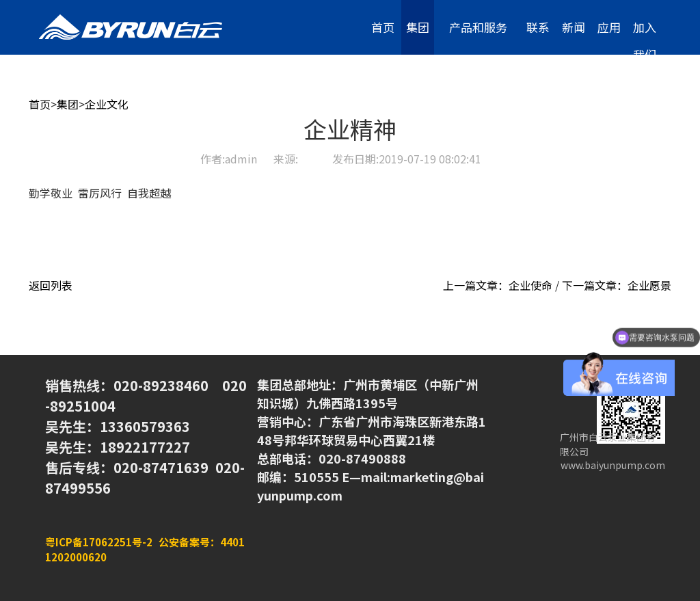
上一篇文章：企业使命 (498, 285)
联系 (538, 27)
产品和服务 (478, 27)
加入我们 (645, 37)
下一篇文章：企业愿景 (617, 285)
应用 (609, 27)
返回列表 (51, 285)
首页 (383, 27)
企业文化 (107, 104)
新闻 (574, 27)
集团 (418, 27)
